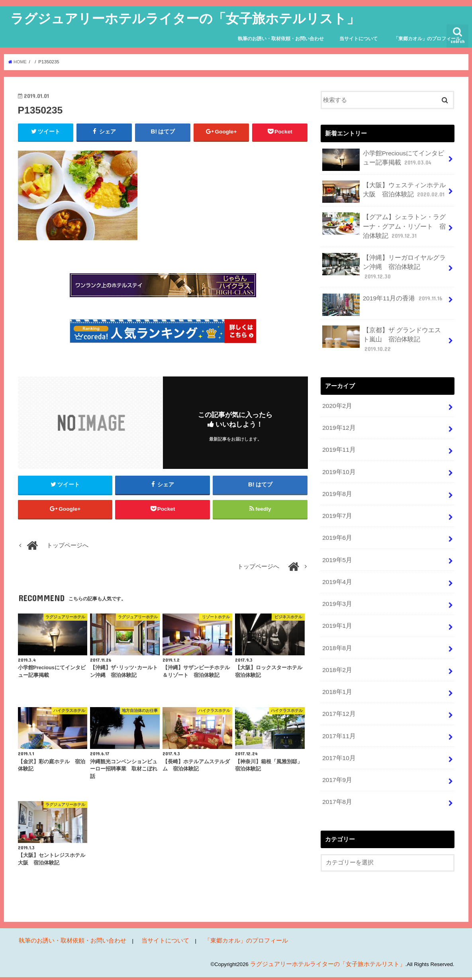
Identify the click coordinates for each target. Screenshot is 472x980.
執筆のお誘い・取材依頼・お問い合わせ (281, 39)
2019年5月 (336, 532)
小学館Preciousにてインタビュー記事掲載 (384, 159)
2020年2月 (336, 385)
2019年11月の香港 (381, 289)
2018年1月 (336, 659)
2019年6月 (336, 511)
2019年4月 (336, 553)
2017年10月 (338, 722)
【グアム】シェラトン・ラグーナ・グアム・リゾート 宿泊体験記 (384, 224)
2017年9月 (336, 743)
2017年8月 (336, 764)
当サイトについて (358, 39)
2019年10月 (338, 448)
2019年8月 (336, 469)
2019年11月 (338, 427)
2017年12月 (338, 680)
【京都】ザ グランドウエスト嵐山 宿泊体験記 (382, 325)
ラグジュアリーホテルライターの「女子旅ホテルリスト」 (185, 18)
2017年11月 (338, 701)
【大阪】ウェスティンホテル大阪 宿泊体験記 (384, 191)
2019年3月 (336, 574)
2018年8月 (336, 616)
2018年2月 (336, 637)
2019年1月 (336, 595)
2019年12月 (338, 406)
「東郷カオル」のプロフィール (427, 39)
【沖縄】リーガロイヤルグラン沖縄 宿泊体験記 (384, 261)
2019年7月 (336, 490)
